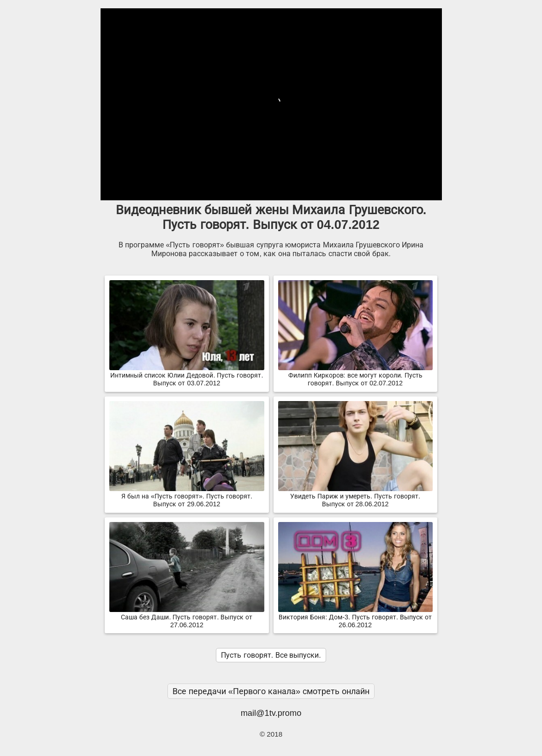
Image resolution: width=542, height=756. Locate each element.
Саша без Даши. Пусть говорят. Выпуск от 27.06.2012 (187, 617)
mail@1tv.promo (271, 713)
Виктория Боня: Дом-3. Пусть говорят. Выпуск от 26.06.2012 (355, 617)
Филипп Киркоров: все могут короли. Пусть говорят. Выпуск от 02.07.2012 (355, 375)
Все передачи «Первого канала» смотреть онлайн (271, 691)
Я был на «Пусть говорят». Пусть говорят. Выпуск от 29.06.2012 (187, 496)
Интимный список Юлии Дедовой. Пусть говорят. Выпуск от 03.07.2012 (187, 375)
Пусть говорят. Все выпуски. (271, 655)
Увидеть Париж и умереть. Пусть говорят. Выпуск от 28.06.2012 (355, 496)
